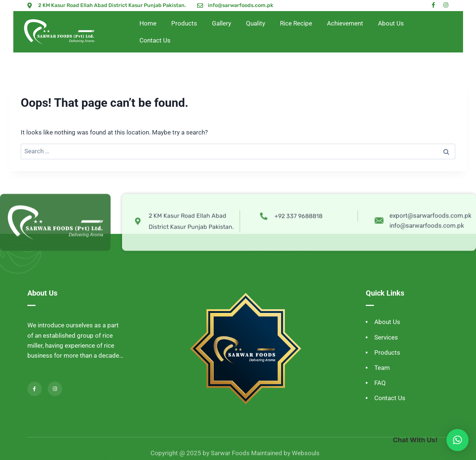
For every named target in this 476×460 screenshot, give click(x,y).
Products (184, 23)
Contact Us (155, 40)
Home (148, 23)
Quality (256, 23)
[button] (458, 440)
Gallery (222, 23)
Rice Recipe (296, 23)
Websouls (306, 453)
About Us (391, 23)
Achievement (345, 23)
